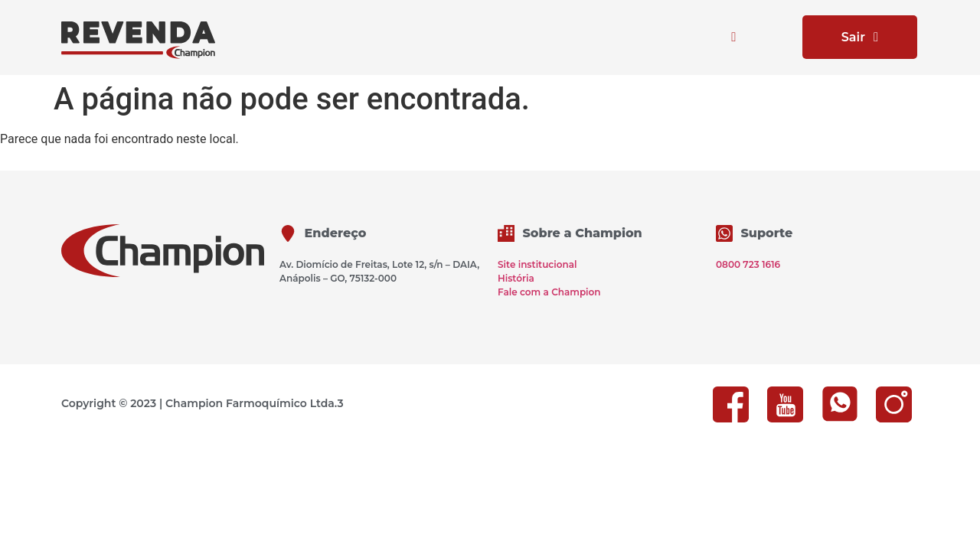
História (516, 278)
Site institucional (537, 264)
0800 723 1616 (748, 264)
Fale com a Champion (549, 292)
